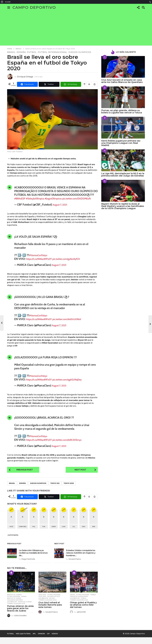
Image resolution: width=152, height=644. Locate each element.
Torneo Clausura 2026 (16, 610)
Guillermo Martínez (15, 607)
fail (34, 531)
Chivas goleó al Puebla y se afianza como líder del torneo (83, 612)
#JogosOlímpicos (62, 198)
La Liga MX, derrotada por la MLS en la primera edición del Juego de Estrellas (123, 175)
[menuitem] (2, 2)
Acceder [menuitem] (8, 2)
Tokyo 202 (55, 487)
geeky (54, 531)
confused (23, 531)
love (64, 531)
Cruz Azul (42, 601)
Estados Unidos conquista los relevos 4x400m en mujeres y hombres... (80, 558)
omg (84, 531)
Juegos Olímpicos (80, 52)
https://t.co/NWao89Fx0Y (42, 262)
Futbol (32, 52)
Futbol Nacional (14, 603)
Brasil (11, 52)
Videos (55, 640)
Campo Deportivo (34, 7)
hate (11, 531)
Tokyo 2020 (69, 487)
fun (44, 531)
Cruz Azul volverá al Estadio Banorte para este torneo (50, 612)
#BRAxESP (21, 198)
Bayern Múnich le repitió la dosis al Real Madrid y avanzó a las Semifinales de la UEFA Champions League (123, 206)
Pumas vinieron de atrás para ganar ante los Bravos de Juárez (20, 615)
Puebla (93, 601)
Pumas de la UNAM (25, 608)
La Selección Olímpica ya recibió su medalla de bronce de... (35, 557)
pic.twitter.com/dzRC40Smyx (76, 443)
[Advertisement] (76, 29)
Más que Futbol (23, 640)
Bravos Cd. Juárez (14, 601)
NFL (34, 640)
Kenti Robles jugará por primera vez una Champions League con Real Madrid (121, 143)
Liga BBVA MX (12, 608)
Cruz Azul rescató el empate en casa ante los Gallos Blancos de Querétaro (122, 81)
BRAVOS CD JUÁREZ (14, 605)
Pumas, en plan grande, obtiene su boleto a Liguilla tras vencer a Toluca (122, 111)
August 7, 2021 (62, 208)
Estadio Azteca (54, 603)
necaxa (52, 605)
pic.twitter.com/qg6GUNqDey (76, 383)
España (21, 52)
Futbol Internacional (52, 52)
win (94, 531)
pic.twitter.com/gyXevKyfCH (75, 262)
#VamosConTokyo (40, 259)
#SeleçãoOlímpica (40, 198)
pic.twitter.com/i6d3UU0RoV (76, 323)
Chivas (72, 601)
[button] (9, 7)
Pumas (24, 603)
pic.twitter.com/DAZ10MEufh (32, 202)
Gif (48, 640)
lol (74, 531)
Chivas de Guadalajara (79, 603)
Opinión (41, 640)
